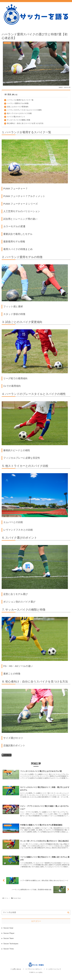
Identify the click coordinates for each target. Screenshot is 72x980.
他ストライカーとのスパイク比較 (19, 114)
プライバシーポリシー (34, 974)
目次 (8, 94)
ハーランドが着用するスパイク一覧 (20, 100)
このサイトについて (54, 974)
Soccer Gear (7, 755)
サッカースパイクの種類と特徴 (19, 120)
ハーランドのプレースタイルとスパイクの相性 (24, 110)
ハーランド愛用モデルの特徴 (18, 103)
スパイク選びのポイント (16, 117)
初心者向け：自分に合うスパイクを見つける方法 (25, 124)
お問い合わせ (16, 974)
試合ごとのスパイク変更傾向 (18, 107)
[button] (68, 916)
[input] (36, 916)
